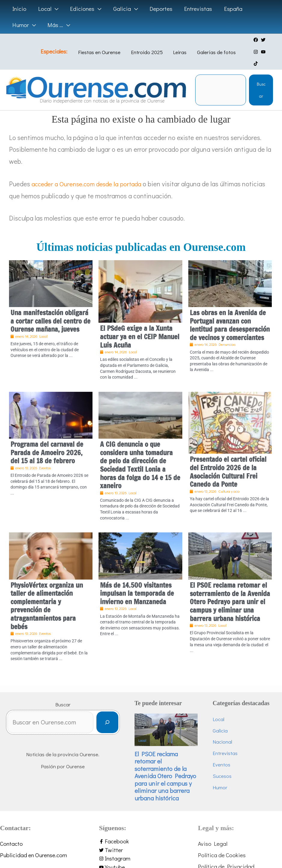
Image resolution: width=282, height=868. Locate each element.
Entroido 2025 (147, 46)
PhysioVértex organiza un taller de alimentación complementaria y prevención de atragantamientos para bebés (47, 594)
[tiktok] (258, 52)
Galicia (223, 719)
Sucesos (225, 767)
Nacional (225, 731)
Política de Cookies (222, 850)
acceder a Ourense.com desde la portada (90, 172)
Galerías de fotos (211, 46)
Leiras (178, 46)
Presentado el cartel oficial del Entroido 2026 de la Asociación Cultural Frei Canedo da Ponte (228, 460)
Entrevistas (228, 743)
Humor (223, 779)
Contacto (11, 838)
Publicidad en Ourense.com (33, 850)
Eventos (224, 755)
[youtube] (251, 52)
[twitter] (258, 40)
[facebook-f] (141, 835)
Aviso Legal (213, 838)
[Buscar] (112, 711)
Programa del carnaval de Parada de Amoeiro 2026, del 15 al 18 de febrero (47, 440)
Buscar (261, 78)
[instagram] (265, 40)
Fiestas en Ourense (103, 46)
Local (147, 727)
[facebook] (251, 40)
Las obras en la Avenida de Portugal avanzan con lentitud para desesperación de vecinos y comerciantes (230, 313)
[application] (54, 9)
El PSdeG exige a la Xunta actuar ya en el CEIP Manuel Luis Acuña (140, 325)
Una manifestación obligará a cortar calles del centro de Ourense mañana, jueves (50, 309)
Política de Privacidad (226, 862)
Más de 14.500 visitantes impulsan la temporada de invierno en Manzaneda (137, 581)
